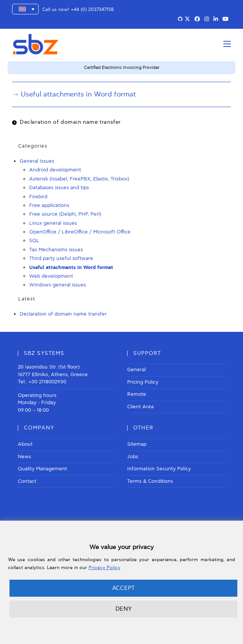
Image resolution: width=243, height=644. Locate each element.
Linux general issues (53, 223)
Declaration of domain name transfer (70, 122)
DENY (124, 609)
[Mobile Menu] (227, 44)
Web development (51, 276)
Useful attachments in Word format (71, 268)
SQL (34, 241)
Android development (55, 170)
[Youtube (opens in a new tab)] (226, 19)
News (24, 457)
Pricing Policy (143, 382)
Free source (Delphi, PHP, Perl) (65, 214)
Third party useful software (61, 258)
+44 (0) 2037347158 (92, 10)
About (25, 444)
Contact (27, 481)
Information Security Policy (159, 469)
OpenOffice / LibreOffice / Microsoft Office (80, 232)
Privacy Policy (104, 568)
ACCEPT (123, 588)
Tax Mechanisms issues (56, 250)
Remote (137, 394)
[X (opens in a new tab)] (187, 19)
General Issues (37, 161)
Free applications (49, 205)
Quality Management (42, 469)
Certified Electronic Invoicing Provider (122, 68)
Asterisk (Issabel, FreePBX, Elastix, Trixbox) (79, 179)
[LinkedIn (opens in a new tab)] (216, 19)
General (136, 370)
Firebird (38, 197)
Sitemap (137, 444)
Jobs (133, 457)
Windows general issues (58, 285)
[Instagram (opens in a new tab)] (207, 19)
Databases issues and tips (59, 188)
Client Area (140, 407)
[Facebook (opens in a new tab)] (197, 19)
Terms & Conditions (150, 481)
